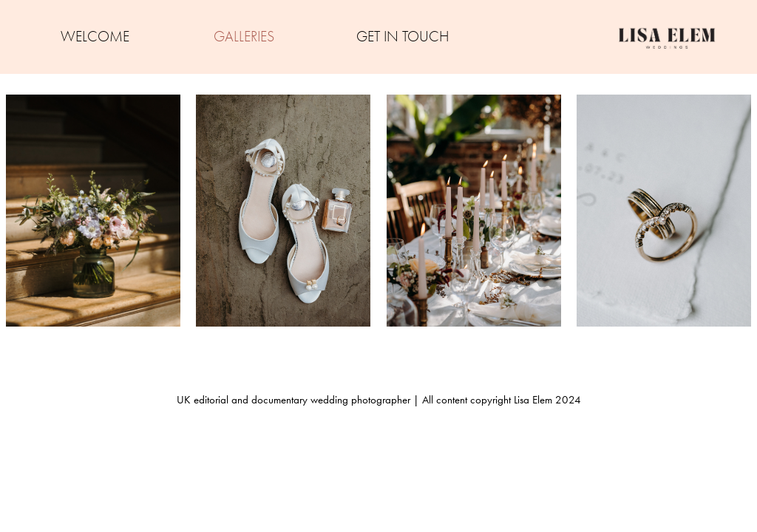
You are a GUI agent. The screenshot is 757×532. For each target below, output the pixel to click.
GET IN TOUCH (403, 37)
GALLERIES (244, 37)
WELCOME (95, 37)
